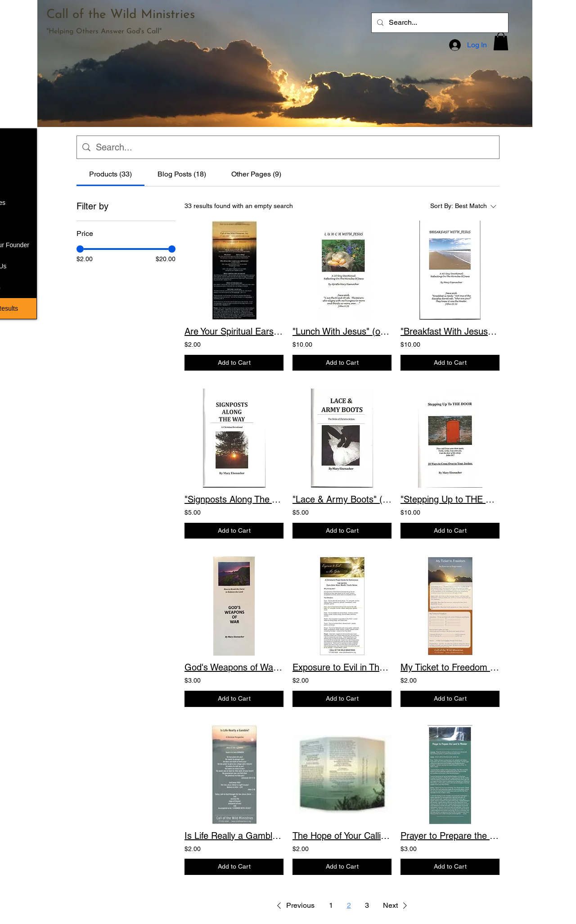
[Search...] (439, 23)
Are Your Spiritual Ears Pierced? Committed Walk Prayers (234, 331)
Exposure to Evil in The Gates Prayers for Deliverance (342, 667)
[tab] (110, 174)
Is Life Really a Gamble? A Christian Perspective (234, 836)
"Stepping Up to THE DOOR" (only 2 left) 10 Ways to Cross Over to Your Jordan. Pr (450, 499)
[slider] (80, 249)
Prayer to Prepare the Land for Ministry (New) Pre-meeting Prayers (450, 836)
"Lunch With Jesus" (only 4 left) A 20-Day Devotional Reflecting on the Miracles (342, 331)
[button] (501, 41)
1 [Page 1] (331, 905)
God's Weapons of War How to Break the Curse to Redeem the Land (234, 667)
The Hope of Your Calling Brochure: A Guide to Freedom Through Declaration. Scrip (342, 836)
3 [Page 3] (367, 905)
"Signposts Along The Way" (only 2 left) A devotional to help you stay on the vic (234, 499)
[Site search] (295, 147)
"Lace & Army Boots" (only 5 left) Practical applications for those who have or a (342, 499)
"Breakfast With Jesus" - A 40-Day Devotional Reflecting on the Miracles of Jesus (450, 331)
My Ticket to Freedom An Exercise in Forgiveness (450, 667)
